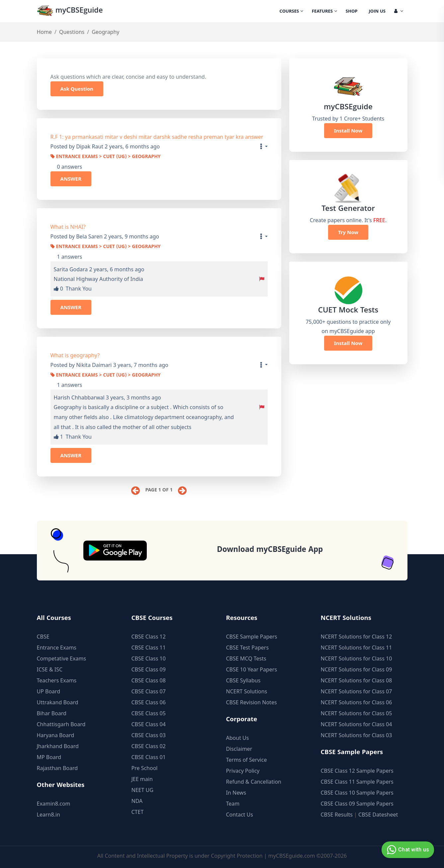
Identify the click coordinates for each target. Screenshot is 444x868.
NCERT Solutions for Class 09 (356, 669)
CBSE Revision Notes (252, 702)
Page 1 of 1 (159, 490)
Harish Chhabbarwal (79, 397)
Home (44, 32)
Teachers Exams (57, 680)
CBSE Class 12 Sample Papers (357, 770)
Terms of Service (247, 759)
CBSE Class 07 (149, 691)
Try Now (348, 232)
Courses (291, 12)
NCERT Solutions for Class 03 (356, 735)
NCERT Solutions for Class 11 (356, 647)
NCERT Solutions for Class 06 (356, 702)
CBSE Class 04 (149, 724)
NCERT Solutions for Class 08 (356, 680)
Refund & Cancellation (254, 781)
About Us (238, 737)
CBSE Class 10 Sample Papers (357, 792)
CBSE (43, 636)
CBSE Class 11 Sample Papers (357, 781)
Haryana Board (56, 735)
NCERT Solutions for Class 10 (356, 658)
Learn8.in (48, 814)
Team (233, 803)
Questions (72, 32)
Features (324, 12)
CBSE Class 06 (149, 702)
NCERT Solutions (247, 691)
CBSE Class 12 (149, 636)
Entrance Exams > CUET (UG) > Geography (106, 157)
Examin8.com (54, 803)
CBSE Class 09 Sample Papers (357, 803)
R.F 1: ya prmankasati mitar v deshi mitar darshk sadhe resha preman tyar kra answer (157, 137)
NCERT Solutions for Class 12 (356, 636)
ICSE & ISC (50, 669)
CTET (138, 811)
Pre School (145, 767)
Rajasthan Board (57, 767)
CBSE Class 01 (149, 756)
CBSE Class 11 (149, 647)
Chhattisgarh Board (61, 724)
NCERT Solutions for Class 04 (356, 724)
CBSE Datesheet (378, 814)
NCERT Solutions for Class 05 (356, 713)
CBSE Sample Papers (252, 636)
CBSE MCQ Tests (246, 658)
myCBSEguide (71, 11)
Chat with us (407, 850)
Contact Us (240, 814)
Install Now (348, 130)
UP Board (49, 691)
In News (236, 792)
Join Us (377, 12)
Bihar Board (52, 713)
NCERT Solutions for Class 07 (356, 691)
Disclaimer (239, 748)
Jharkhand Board (58, 745)
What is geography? (75, 355)
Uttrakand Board (58, 702)
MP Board (49, 756)
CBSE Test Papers (248, 647)
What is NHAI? (68, 227)
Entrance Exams (57, 647)
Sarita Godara (71, 269)
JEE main (142, 778)
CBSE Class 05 (149, 713)
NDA (137, 800)
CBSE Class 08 (149, 680)
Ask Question (77, 89)
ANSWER (71, 179)
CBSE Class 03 (149, 735)
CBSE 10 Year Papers (252, 669)
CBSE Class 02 (149, 745)
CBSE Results (337, 814)
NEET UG (142, 789)
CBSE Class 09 (149, 669)
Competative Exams (62, 658)
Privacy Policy (243, 770)
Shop (352, 12)
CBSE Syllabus (243, 680)
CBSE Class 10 (149, 658)
